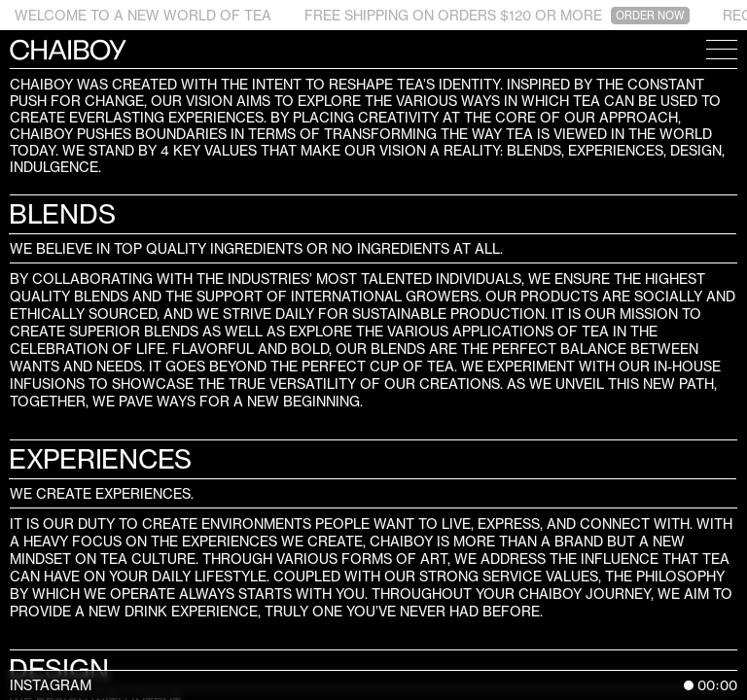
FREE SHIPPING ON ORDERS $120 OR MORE (497, 16)
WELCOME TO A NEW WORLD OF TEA (143, 15)
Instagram (51, 685)
